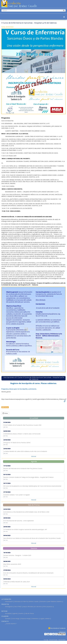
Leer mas (5, 427)
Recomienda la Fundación (58, 628)
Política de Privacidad (53, 640)
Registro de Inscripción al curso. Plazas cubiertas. (34, 383)
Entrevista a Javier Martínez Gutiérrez (51, 601)
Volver (5, 413)
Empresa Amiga (26, 619)
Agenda (15, 613)
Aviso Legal (46, 640)
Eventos (21, 613)
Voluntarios (35, 619)
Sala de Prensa (29, 613)
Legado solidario (45, 619)
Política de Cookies (62, 640)
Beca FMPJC (18, 607)
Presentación (9, 601)
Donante (8, 619)
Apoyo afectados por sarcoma (32, 607)
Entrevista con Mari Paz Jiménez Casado (26, 601)
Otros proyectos (48, 607)
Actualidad (8, 613)
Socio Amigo (16, 619)
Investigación (9, 607)
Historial (34, 456)
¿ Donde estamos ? (11, 624)
